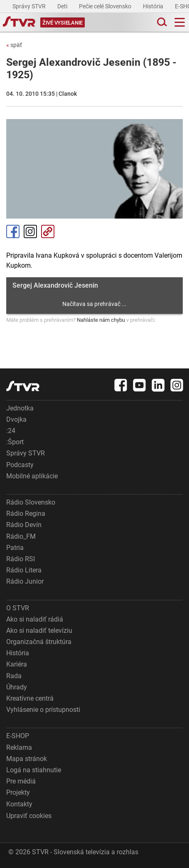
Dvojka (16, 419)
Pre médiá (21, 781)
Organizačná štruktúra (39, 642)
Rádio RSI (21, 559)
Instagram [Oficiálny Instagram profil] (30, 231)
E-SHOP (18, 736)
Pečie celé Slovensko (106, 6)
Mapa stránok (27, 759)
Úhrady (17, 687)
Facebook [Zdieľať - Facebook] (13, 231)
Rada (14, 676)
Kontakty (19, 804)
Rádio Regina (26, 514)
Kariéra (17, 664)
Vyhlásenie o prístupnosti (43, 710)
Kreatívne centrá (30, 698)
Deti (63, 6)
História (154, 6)
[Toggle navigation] (180, 22)
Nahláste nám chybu (101, 320)
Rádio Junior (25, 581)
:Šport (15, 442)
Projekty (18, 792)
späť (14, 45)
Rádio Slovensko (31, 502)
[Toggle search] (161, 22)
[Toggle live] (63, 22)
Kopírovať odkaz (48, 231)
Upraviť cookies (29, 816)
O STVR (18, 608)
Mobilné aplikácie (32, 476)
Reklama (19, 747)
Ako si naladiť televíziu (39, 630)
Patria (15, 548)
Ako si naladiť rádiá (35, 619)
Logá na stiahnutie (34, 770)
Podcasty (20, 465)
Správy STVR (30, 6)
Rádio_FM (21, 536)
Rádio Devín (24, 525)
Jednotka (20, 408)
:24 (11, 431)
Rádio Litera (24, 570)
